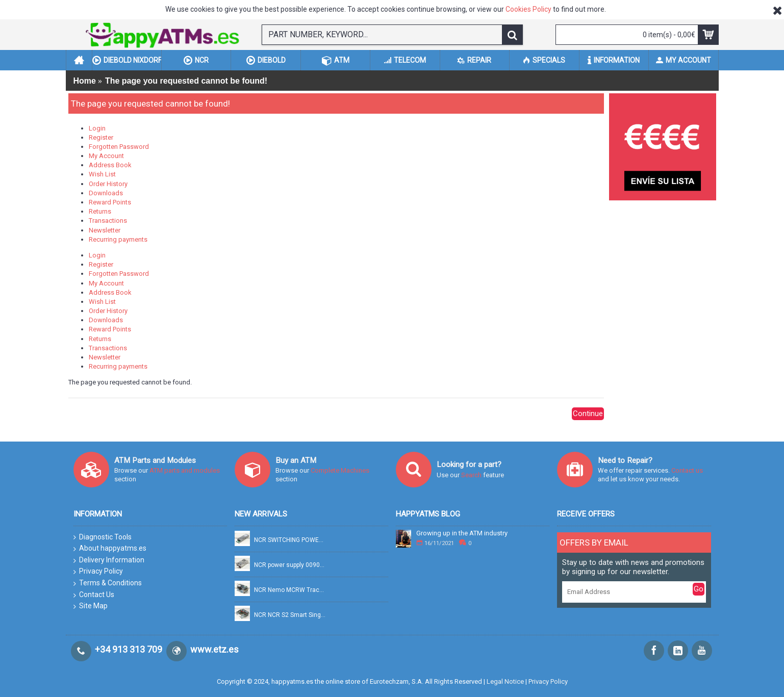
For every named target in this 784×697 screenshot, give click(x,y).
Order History (108, 184)
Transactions (108, 221)
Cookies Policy (528, 9)
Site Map (91, 606)
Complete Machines (340, 470)
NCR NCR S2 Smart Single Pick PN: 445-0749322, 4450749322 (290, 615)
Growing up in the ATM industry (462, 533)
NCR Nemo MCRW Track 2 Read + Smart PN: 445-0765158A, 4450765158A (290, 590)
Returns (100, 211)
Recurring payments (118, 239)
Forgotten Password (119, 147)
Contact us (687, 470)
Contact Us (94, 595)
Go (699, 589)
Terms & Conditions (108, 583)
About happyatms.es (110, 549)
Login (97, 128)
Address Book (110, 165)
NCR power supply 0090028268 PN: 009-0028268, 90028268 (290, 565)
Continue (588, 414)
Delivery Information (109, 560)
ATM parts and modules (185, 470)
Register (101, 137)
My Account (106, 156)
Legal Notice (505, 681)
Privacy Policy (98, 572)
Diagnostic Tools (103, 537)
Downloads (106, 193)
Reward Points (110, 202)
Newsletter (105, 230)
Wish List (102, 174)
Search (472, 475)
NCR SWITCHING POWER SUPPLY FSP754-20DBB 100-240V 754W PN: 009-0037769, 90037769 (290, 540)
